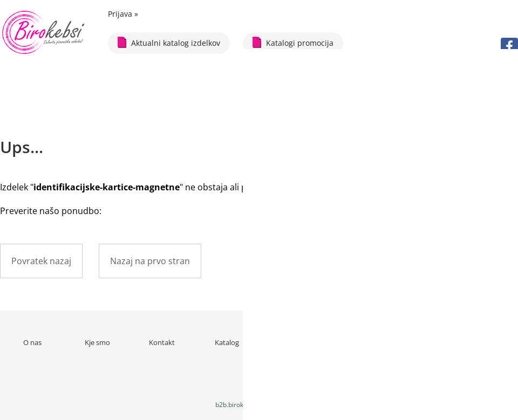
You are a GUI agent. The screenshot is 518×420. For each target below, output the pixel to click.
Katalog (227, 342)
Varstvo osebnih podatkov (421, 347)
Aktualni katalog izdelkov (169, 42)
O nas (32, 342)
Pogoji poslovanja (356, 342)
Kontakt (162, 342)
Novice (292, 342)
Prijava (123, 14)
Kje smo (97, 342)
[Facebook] (509, 46)
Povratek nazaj (41, 261)
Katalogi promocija (293, 42)
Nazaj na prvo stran (150, 261)
